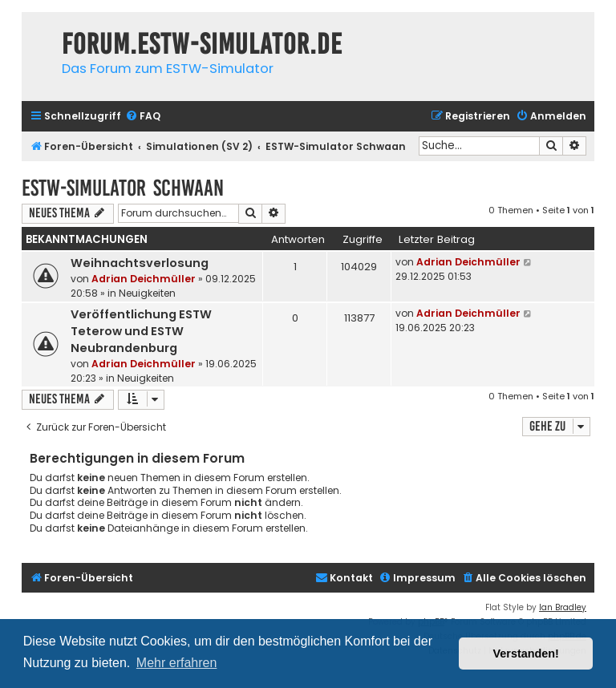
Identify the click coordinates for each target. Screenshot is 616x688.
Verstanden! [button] (526, 654)
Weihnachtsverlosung (140, 263)
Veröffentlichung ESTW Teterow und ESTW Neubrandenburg (141, 331)
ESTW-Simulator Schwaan (123, 188)
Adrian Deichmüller (144, 279)
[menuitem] (143, 117)
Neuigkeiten (147, 293)
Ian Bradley (563, 607)
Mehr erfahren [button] (177, 663)
